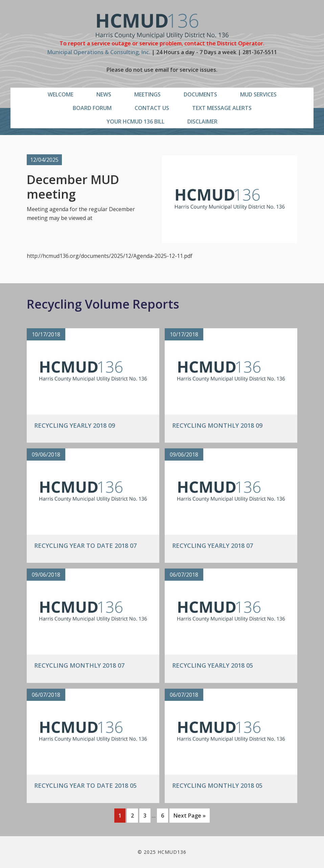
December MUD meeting (73, 187)
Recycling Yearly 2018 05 (213, 665)
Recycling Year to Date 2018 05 (85, 785)
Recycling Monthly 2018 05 (217, 785)
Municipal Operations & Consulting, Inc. (99, 52)
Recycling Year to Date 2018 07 (85, 546)
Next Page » (189, 817)
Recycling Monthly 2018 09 (217, 425)
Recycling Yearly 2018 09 (75, 425)
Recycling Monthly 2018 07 (79, 665)
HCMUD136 (162, 26)
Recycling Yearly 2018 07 (213, 546)
